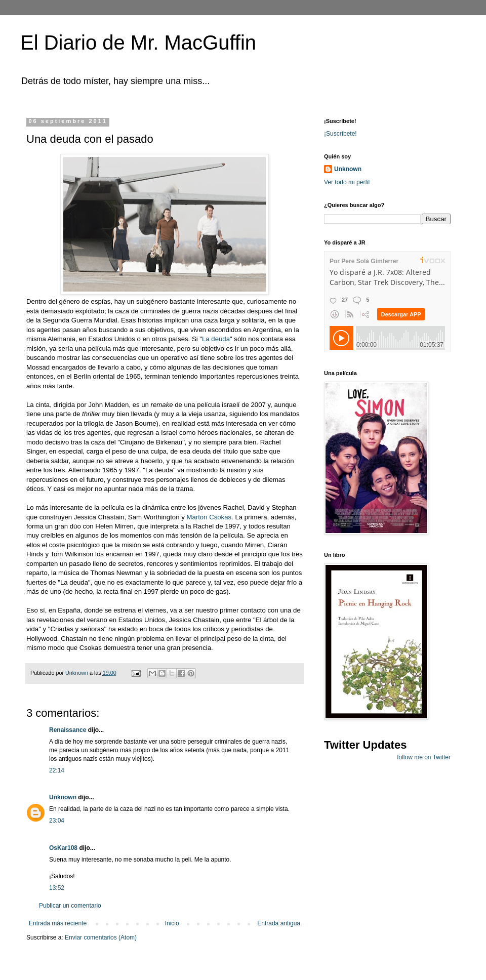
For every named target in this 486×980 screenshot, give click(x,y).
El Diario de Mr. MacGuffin (138, 43)
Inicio (172, 923)
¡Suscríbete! (340, 134)
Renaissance (68, 730)
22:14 (57, 770)
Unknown (63, 797)
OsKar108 (63, 848)
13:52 (57, 888)
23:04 (57, 821)
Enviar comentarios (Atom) (101, 937)
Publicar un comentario (70, 906)
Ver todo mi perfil (347, 182)
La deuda (216, 339)
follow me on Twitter (424, 757)
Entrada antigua (279, 923)
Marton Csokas (209, 517)
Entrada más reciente (58, 923)
